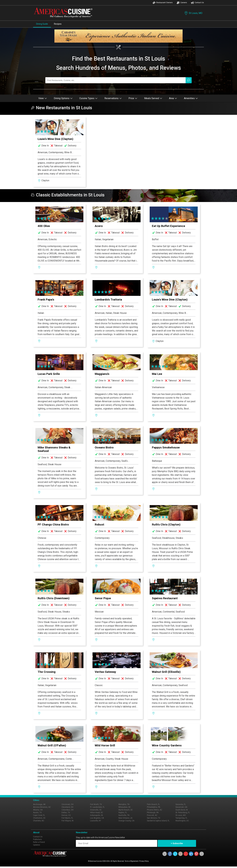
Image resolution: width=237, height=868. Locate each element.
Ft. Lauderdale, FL (97, 807)
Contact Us (197, 3)
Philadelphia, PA (153, 807)
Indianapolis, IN (96, 815)
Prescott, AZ (152, 815)
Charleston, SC (39, 818)
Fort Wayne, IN (67, 821)
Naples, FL (123, 813)
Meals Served (153, 98)
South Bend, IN (182, 810)
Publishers (37, 839)
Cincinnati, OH (67, 804)
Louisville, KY (96, 821)
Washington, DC (182, 821)
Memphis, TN (124, 804)
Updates (37, 845)
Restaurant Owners (163, 3)
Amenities (191, 98)
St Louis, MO (193, 13)
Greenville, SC (96, 810)
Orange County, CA (126, 821)
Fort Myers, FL (67, 818)
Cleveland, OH (67, 807)
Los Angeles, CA (97, 818)
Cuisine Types (88, 98)
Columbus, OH (67, 810)
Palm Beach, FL (153, 804)
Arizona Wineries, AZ (42, 807)
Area (173, 98)
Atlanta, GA (38, 810)
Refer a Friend (39, 842)
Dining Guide (42, 24)
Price (133, 98)
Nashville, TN (124, 815)
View (43, 98)
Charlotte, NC (39, 821)
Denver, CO (66, 815)
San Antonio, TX (154, 818)
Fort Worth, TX (96, 804)
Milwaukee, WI (124, 807)
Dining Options (63, 98)
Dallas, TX (66, 813)
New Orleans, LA (125, 818)
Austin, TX (37, 813)
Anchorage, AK (39, 804)
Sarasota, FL (181, 804)
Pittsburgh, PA (153, 813)
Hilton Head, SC (97, 813)
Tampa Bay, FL (181, 818)
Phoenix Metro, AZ (155, 810)
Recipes (58, 24)
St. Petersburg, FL (183, 813)
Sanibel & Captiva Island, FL (158, 821)
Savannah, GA (181, 807)
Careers (182, 3)
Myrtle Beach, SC (126, 810)
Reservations (113, 98)
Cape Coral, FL (39, 815)
